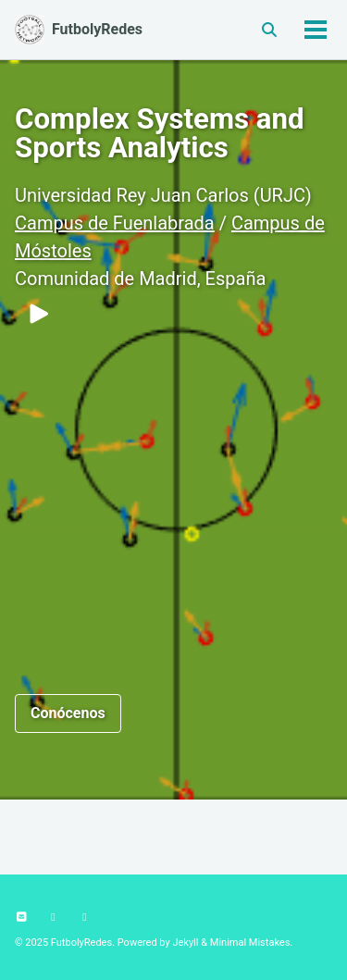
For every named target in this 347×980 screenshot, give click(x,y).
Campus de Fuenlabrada (115, 223)
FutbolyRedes (97, 29)
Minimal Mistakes (250, 943)
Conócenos (68, 713)
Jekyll (185, 943)
